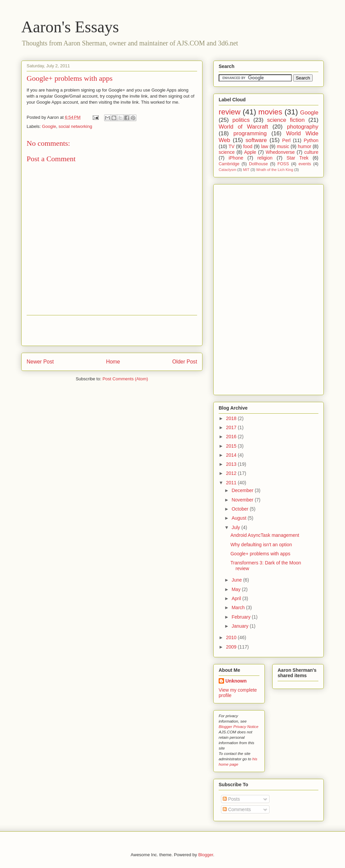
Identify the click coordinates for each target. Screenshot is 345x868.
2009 (232, 647)
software (256, 140)
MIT (246, 170)
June (237, 580)
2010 (232, 637)
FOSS (283, 164)
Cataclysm (227, 170)
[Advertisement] (112, 331)
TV (231, 146)
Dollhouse (258, 164)
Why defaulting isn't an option (261, 545)
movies (270, 112)
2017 (232, 427)
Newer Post (40, 362)
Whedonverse (280, 152)
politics (241, 120)
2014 (232, 455)
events (305, 164)
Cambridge (229, 164)
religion (265, 158)
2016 (232, 437)
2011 (232, 483)
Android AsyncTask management (265, 535)
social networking (75, 126)
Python (311, 140)
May (237, 589)
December (243, 490)
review (230, 112)
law (265, 146)
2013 (232, 464)
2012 (232, 473)
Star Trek (297, 158)
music (283, 146)
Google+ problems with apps (70, 78)
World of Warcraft (243, 127)
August (239, 518)
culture (311, 152)
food (248, 146)
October (241, 509)
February (242, 617)
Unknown (236, 681)
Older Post (185, 362)
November (243, 500)
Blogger (206, 855)
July (236, 527)
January (241, 626)
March (239, 607)
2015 (232, 446)
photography (303, 127)
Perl (287, 140)
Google (49, 126)
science (227, 152)
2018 (232, 418)
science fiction (286, 120)
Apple (250, 152)
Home (113, 362)
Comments (237, 809)
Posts (231, 799)
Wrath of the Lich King (275, 170)
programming (250, 133)
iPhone (236, 158)
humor (305, 146)
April (237, 598)
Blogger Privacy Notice (239, 726)
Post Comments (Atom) (125, 379)
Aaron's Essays (70, 27)
